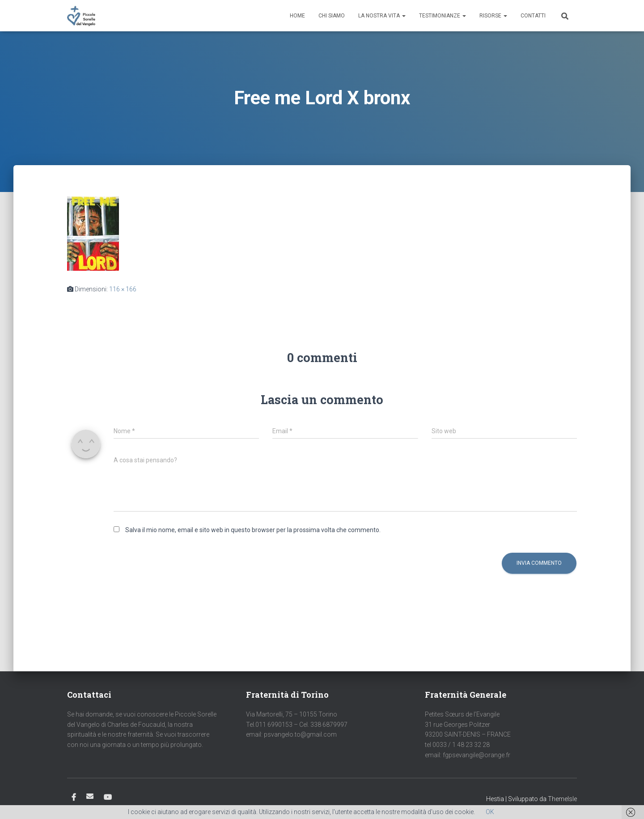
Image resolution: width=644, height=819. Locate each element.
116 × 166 (123, 289)
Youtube (108, 798)
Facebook (74, 798)
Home (297, 16)
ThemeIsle (562, 799)
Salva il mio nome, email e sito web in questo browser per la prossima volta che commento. (253, 530)
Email (90, 796)
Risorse (493, 16)
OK (490, 812)
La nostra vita (382, 16)
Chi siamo (332, 16)
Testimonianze (443, 16)
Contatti (533, 16)
